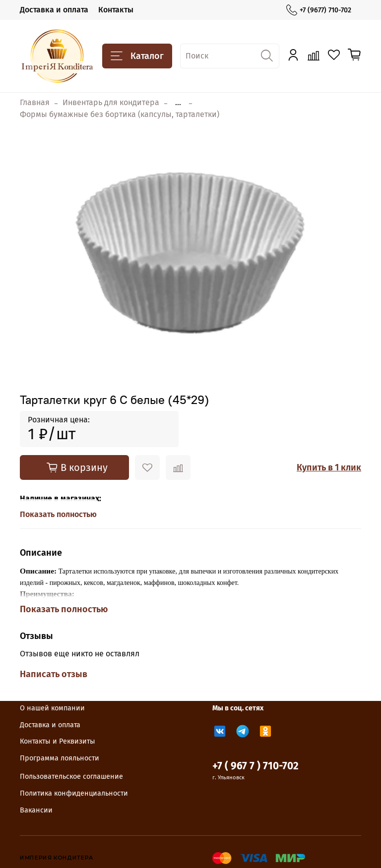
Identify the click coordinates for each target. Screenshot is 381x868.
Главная (35, 102)
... (178, 103)
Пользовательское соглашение (71, 777)
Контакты (116, 10)
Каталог (137, 56)
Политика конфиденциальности (74, 793)
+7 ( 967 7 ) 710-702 (255, 766)
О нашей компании (52, 708)
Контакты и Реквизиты (58, 741)
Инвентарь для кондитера (111, 102)
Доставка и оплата (54, 10)
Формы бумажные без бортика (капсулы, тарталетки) (120, 114)
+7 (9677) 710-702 (319, 10)
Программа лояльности (60, 758)
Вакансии (36, 810)
